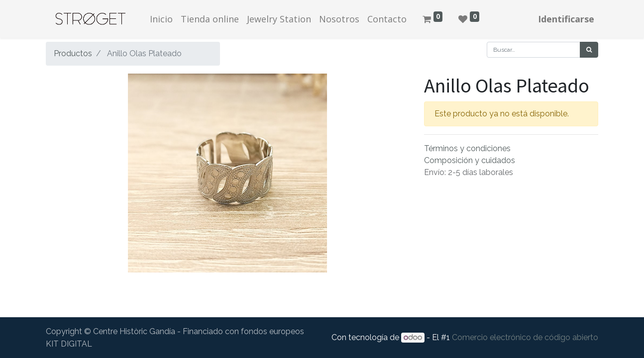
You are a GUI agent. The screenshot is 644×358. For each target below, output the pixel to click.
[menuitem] (161, 19)
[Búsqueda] (589, 50)
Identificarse (566, 19)
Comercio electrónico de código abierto (525, 337)
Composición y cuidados (470, 160)
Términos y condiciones (467, 148)
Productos (73, 53)
